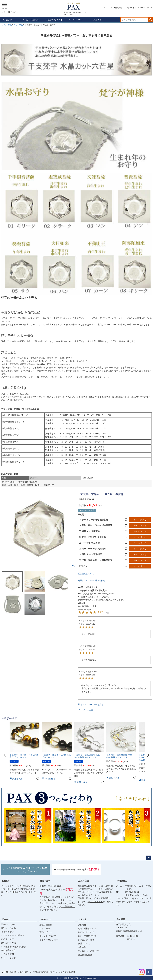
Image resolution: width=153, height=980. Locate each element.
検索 (151, 20)
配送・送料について (87, 928)
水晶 (10, 25)
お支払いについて (86, 932)
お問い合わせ (10, 972)
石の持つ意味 (7, 939)
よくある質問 (7, 954)
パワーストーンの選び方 (13, 935)
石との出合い (7, 932)
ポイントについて (48, 936)
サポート (82, 919)
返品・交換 (84, 881)
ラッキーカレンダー (49, 940)
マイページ (76, 20)
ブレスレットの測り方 (88, 951)
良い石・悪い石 (9, 928)
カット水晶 (18, 25)
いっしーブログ (9, 958)
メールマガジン (146, 8)
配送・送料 (45, 881)
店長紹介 (131, 939)
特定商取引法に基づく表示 (44, 972)
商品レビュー (46, 932)
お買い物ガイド (54, 20)
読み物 (8, 20)
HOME (3, 25)
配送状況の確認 (85, 955)
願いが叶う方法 (9, 943)
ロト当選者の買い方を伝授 (14, 947)
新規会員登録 (46, 925)
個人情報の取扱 (68, 972)
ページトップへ (149, 858)
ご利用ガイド (131, 8)
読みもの (6, 919)
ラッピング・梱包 (86, 940)
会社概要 (121, 919)
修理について (84, 943)
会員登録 (119, 8)
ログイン (108, 8)
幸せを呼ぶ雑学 (9, 950)
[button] (5, 755)
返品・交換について (87, 936)
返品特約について (86, 574)
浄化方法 (82, 947)
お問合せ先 (122, 881)
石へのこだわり (9, 924)
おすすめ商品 (31, 20)
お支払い (6, 881)
